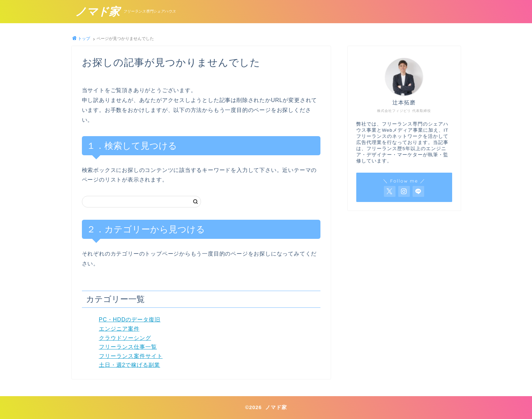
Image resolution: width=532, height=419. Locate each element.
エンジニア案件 (119, 329)
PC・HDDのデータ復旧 (130, 320)
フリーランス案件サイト (131, 356)
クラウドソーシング (125, 338)
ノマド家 (97, 12)
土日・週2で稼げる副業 (130, 365)
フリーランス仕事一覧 (128, 347)
